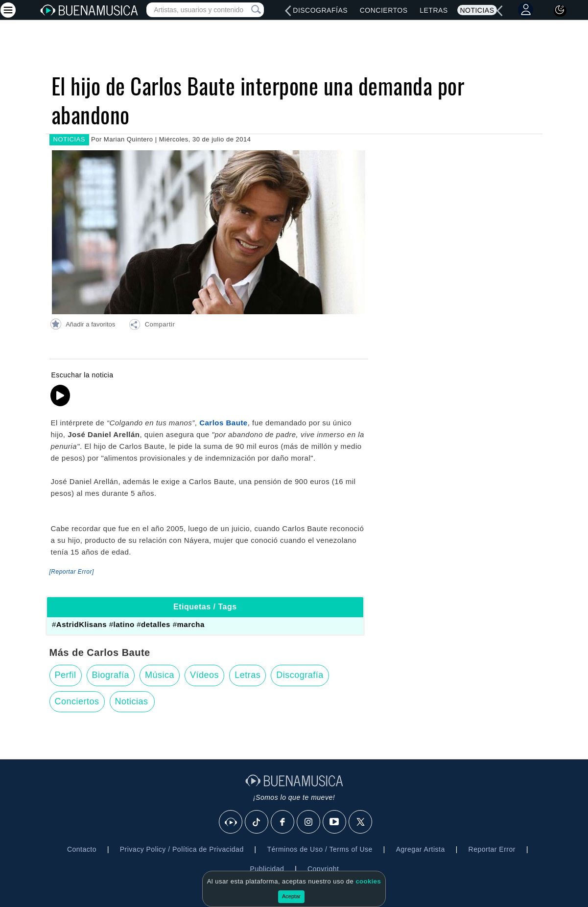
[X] (361, 822)
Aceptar (291, 896)
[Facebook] (283, 822)
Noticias (477, 10)
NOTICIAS (69, 139)
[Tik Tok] (257, 822)
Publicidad (267, 869)
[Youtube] (335, 822)
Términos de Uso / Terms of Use (319, 849)
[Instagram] (309, 822)
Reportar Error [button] (492, 849)
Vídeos (204, 675)
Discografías (320, 10)
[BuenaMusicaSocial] (231, 822)
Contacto (82, 849)
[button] (152, 326)
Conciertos (384, 10)
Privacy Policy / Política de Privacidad (182, 849)
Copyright (323, 869)
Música (160, 675)
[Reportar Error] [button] (72, 572)
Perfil (66, 675)
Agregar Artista (421, 849)
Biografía (111, 675)
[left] (288, 11)
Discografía (300, 675)
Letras (434, 10)
